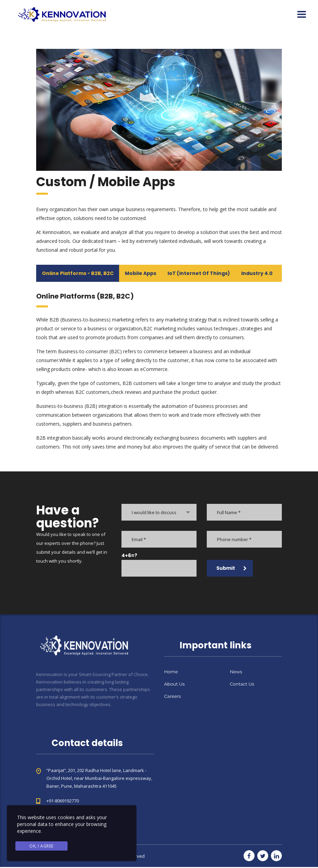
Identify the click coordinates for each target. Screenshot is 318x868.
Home (171, 673)
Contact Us (242, 685)
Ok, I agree (41, 846)
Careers (172, 697)
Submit (232, 569)
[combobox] (159, 513)
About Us (174, 685)
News (236, 673)
